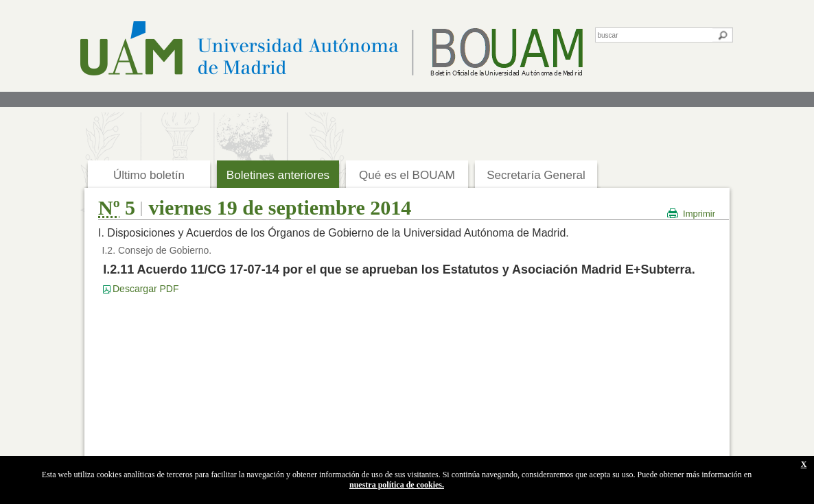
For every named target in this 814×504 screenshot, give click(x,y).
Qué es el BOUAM (407, 175)
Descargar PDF (146, 289)
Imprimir (699, 214)
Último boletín (149, 175)
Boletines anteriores (278, 175)
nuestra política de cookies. (397, 485)
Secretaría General (536, 175)
